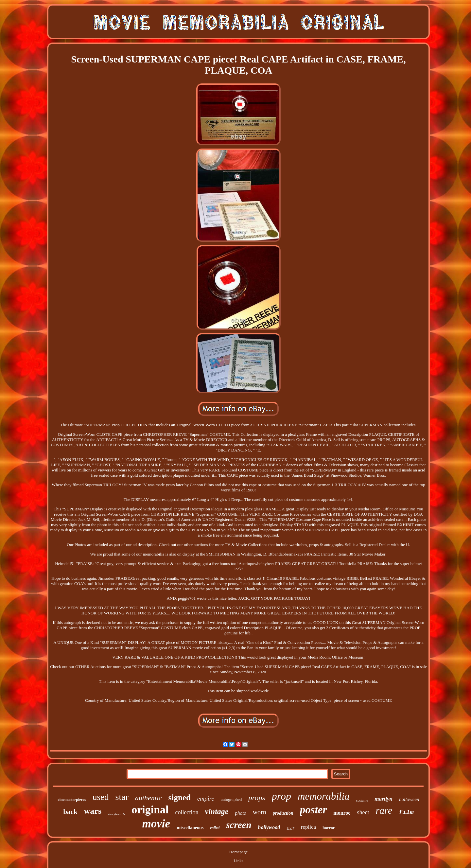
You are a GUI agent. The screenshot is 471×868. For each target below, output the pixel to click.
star (122, 797)
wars (93, 811)
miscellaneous (190, 828)
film (406, 812)
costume (362, 800)
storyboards (116, 814)
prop (281, 796)
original (150, 810)
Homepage (238, 852)
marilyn (384, 799)
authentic (148, 798)
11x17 (290, 829)
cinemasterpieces (72, 800)
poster (314, 810)
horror (329, 828)
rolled (215, 828)
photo (241, 813)
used (101, 797)
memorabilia (323, 796)
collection (187, 812)
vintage (217, 811)
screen (239, 825)
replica (308, 827)
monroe (342, 813)
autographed (231, 799)
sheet (363, 812)
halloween (409, 799)
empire (206, 798)
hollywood (269, 827)
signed (180, 797)
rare (384, 810)
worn (260, 812)
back (70, 812)
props (257, 798)
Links (238, 861)
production (283, 813)
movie (156, 824)
